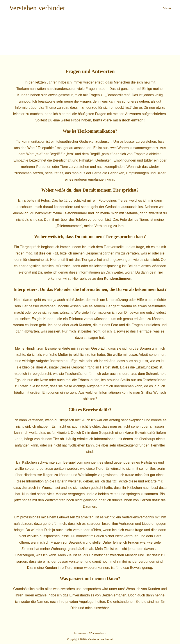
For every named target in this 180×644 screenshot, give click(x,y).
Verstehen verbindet (37, 8)
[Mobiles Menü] (165, 8)
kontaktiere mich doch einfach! (119, 120)
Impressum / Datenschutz (90, 633)
